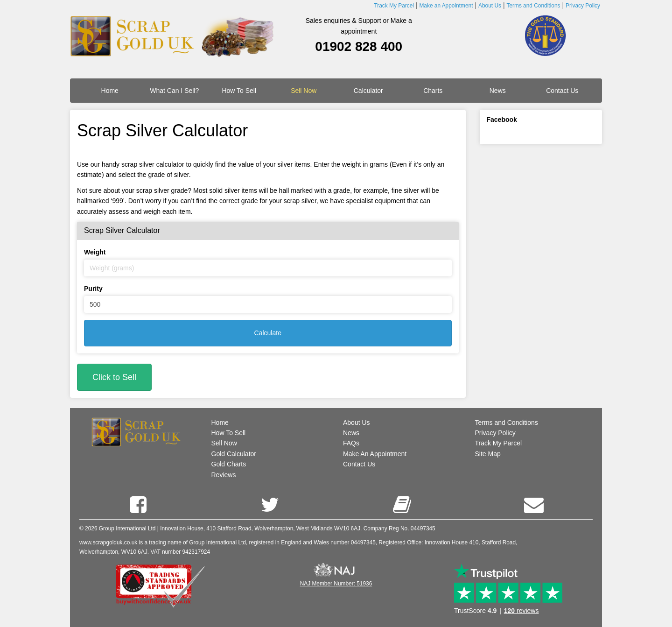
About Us (357, 423)
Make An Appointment (375, 454)
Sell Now (224, 443)
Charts (433, 91)
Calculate (268, 333)
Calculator (368, 91)
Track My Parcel (499, 443)
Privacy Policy (495, 433)
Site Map (488, 454)
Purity (93, 289)
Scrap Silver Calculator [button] (122, 230)
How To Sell (239, 91)
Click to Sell (114, 377)
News (498, 91)
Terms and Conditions (507, 423)
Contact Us (562, 91)
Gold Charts (229, 464)
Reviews (224, 475)
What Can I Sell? (174, 91)
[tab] (268, 231)
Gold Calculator (234, 454)
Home (110, 91)
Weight (95, 252)
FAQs (351, 443)
